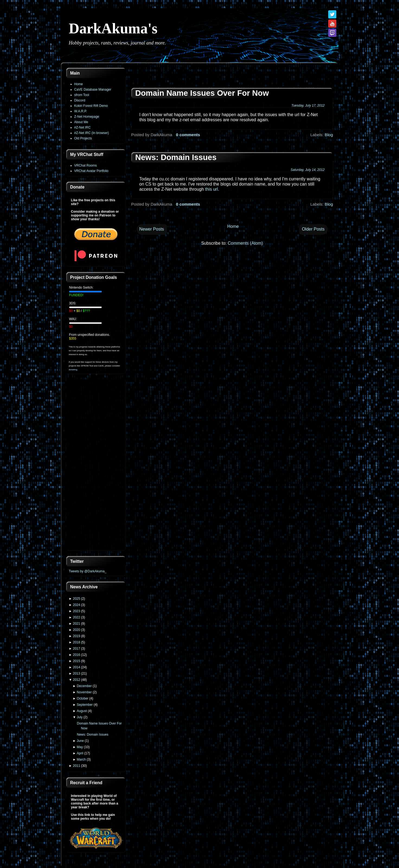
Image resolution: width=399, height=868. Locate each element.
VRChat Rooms (86, 165)
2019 (77, 636)
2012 (77, 680)
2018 (77, 642)
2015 (77, 661)
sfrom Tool (82, 95)
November (84, 692)
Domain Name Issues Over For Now (202, 93)
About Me (81, 122)
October (83, 698)
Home (79, 84)
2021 (77, 624)
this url (211, 189)
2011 (77, 766)
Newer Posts (152, 229)
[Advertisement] (96, 465)
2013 (77, 674)
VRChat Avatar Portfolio (92, 171)
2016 (77, 655)
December (84, 686)
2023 (77, 611)
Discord (80, 100)
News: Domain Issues (92, 735)
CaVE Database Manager (93, 90)
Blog (329, 135)
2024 (77, 605)
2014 (77, 667)
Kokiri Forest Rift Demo (91, 106)
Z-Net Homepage (87, 117)
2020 (77, 630)
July (80, 717)
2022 (77, 617)
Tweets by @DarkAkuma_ (88, 571)
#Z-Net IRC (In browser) (92, 133)
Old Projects (83, 138)
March (81, 759)
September (85, 705)
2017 (77, 649)
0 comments (188, 135)
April (80, 753)
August (82, 711)
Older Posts (313, 229)
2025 (77, 599)
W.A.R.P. (81, 111)
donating (73, 370)
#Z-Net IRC (83, 127)
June (80, 741)
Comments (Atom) (245, 243)
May (80, 747)
